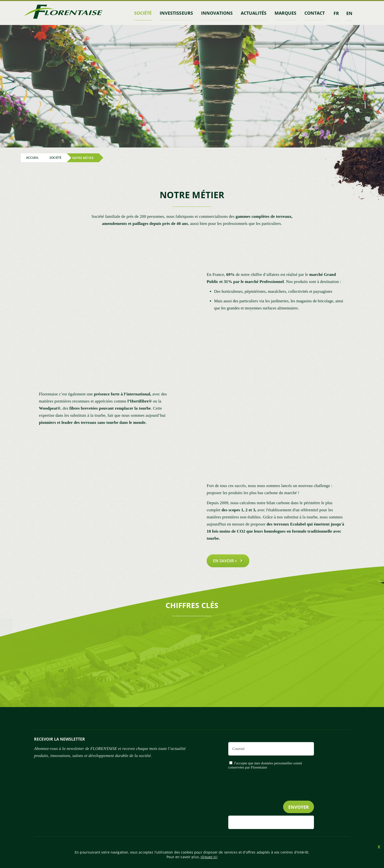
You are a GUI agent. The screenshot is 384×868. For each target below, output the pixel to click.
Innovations (218, 13)
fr (336, 13)
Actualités (254, 13)
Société (144, 13)
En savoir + (225, 561)
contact (315, 13)
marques (286, 13)
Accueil (32, 158)
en (349, 13)
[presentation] (277, 795)
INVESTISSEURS (177, 13)
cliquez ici (209, 857)
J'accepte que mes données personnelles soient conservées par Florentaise (265, 765)
